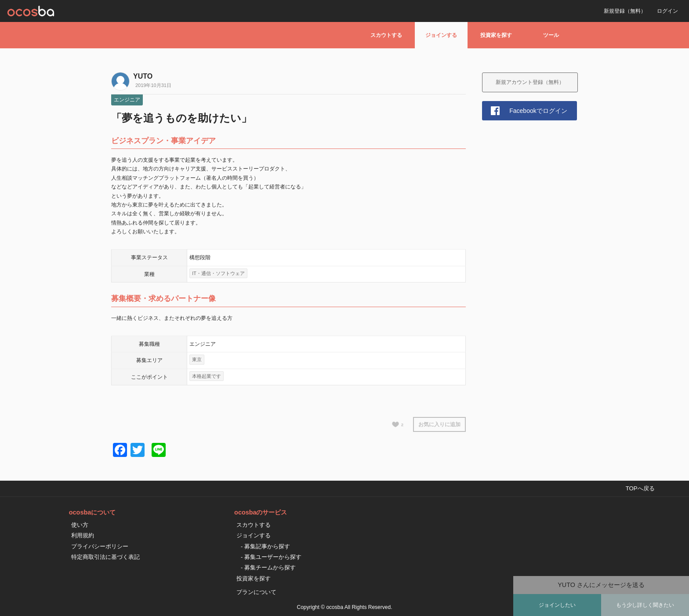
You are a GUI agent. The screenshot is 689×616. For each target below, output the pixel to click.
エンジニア (127, 100)
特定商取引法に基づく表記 (105, 557)
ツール (551, 35)
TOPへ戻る (640, 488)
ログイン (667, 11)
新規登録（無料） (625, 11)
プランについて (256, 592)
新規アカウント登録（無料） (530, 82)
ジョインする (441, 35)
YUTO (143, 76)
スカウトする (386, 35)
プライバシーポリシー (100, 546)
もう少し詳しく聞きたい (645, 605)
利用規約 (83, 535)
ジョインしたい (557, 605)
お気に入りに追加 (439, 424)
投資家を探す (496, 35)
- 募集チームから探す (268, 567)
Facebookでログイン (538, 111)
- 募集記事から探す (265, 546)
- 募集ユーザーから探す (271, 557)
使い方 (80, 525)
